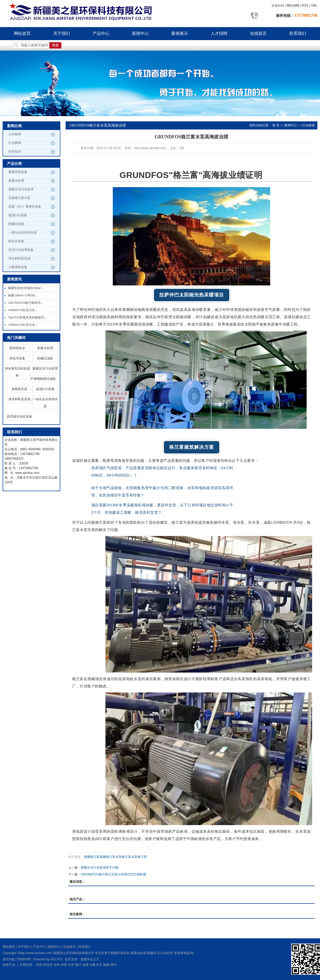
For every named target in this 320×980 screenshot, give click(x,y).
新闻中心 (140, 33)
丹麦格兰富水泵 (19, 198)
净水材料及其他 (19, 258)
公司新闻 (15, 134)
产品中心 (101, 33)
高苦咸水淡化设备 (19, 416)
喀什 (78, 965)
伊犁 (64, 965)
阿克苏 (48, 965)
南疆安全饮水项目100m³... (26, 288)
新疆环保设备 (18, 172)
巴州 (71, 965)
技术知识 (15, 151)
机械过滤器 (16, 224)
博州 (113, 965)
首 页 (276, 125)
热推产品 (9, 965)
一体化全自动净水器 (23, 232)
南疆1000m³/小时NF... (23, 295)
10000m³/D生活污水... (23, 310)
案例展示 (180, 33)
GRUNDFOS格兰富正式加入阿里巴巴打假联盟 (113, 874)
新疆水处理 (16, 181)
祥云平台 (57, 959)
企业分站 (278, 6)
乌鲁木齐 (96, 965)
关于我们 (62, 33)
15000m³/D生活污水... (23, 325)
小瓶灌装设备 (18, 267)
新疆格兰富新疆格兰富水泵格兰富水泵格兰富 (115, 857)
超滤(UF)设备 (18, 215)
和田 (39, 965)
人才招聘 (219, 33)
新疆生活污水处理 (21, 189)
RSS (305, 6)
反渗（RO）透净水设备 (25, 207)
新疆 (106, 965)
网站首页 (22, 33)
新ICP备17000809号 (17, 959)
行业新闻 (15, 143)
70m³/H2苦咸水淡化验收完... (27, 317)
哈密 (86, 965)
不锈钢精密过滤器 (43, 379)
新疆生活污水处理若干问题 (100, 868)
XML (314, 6)
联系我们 (298, 33)
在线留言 (258, 33)
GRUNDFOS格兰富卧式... (25, 303)
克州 (57, 965)
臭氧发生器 (19, 389)
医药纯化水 (17, 348)
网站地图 (293, 6)
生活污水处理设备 (21, 250)
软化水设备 (16, 241)
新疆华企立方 (90, 959)
